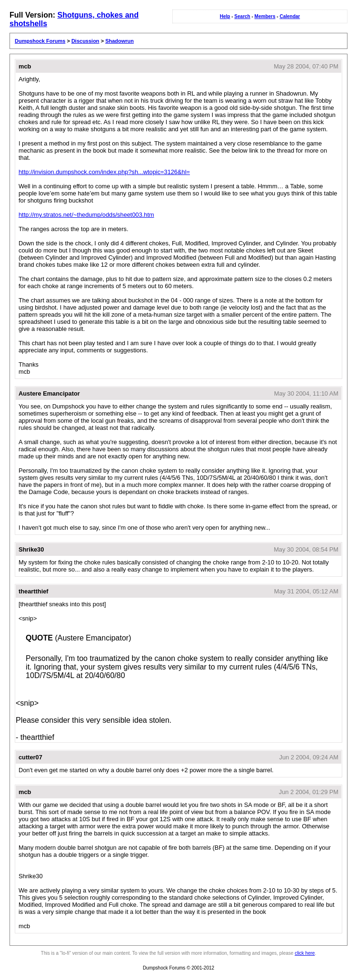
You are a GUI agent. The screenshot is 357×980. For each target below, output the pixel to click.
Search (242, 16)
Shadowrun (119, 41)
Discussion (85, 41)
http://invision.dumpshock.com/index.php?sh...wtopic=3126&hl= (104, 172)
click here (305, 953)
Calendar (290, 16)
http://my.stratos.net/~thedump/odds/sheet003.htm (86, 215)
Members (265, 16)
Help (225, 16)
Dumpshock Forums (40, 41)
